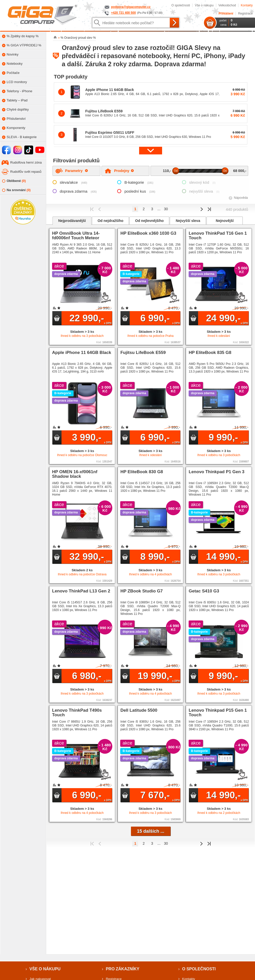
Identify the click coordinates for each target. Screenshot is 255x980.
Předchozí (100, 209)
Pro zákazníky (123, 969)
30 (166, 209)
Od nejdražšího (110, 221)
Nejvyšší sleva (188, 221)
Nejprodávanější (72, 221)
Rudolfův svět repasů (26, 172)
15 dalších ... (150, 831)
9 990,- (228, 438)
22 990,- (90, 319)
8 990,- (160, 557)
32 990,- (90, 557)
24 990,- (227, 319)
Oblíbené (14, 181)
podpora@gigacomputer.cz (131, 7)
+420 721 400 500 (123, 13)
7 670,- (160, 796)
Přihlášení (226, 14)
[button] (151, 150)
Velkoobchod (227, 5)
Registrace (245, 14)
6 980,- (92, 677)
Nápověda (241, 198)
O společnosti (181, 5)
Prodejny (124, 171)
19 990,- (159, 677)
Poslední (209, 209)
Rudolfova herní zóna (26, 162)
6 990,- (160, 319)
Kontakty (247, 5)
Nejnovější (225, 221)
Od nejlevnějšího (149, 221)
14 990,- (227, 557)
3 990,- (92, 438)
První (92, 209)
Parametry (76, 171)
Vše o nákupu (204, 5)
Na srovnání (16, 190)
